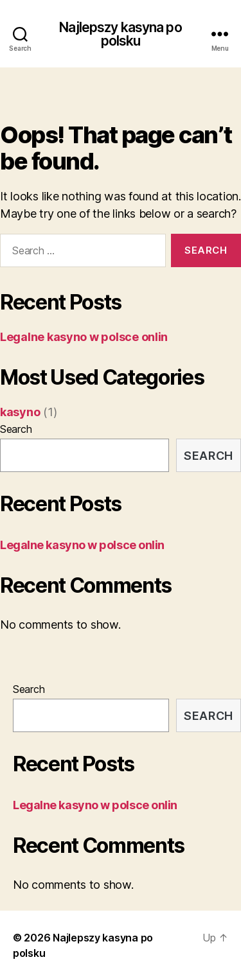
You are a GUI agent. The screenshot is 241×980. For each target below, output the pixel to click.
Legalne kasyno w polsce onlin (84, 337)
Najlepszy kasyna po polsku (120, 34)
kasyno (20, 412)
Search (16, 429)
